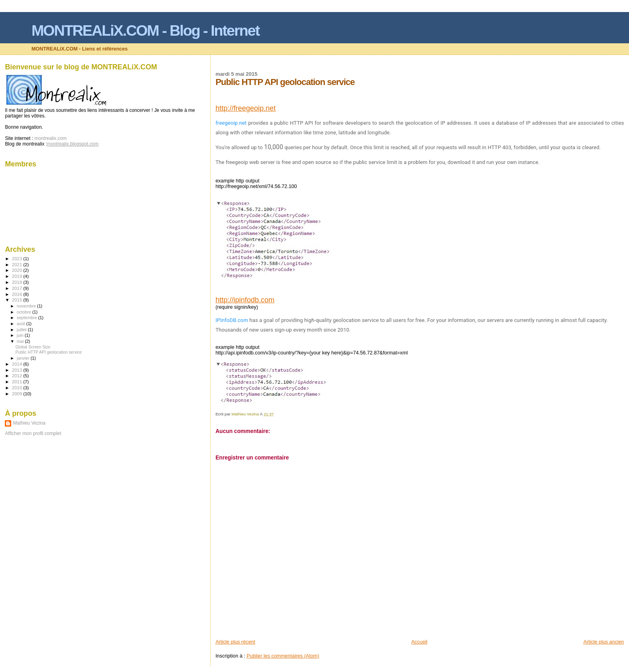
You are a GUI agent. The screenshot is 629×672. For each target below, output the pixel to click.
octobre (25, 312)
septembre (27, 318)
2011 (18, 382)
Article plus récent (235, 642)
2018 (18, 282)
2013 (18, 370)
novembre (27, 306)
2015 (18, 300)
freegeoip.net (231, 123)
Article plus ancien (604, 642)
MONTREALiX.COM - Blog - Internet (145, 30)
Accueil (419, 642)
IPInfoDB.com (232, 320)
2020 (18, 270)
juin (21, 335)
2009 (18, 394)
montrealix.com (51, 138)
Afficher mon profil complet (33, 433)
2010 (18, 388)
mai (21, 341)
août (22, 324)
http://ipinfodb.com (245, 300)
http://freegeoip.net (246, 108)
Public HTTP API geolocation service (49, 352)
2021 (18, 265)
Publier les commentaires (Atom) (283, 656)
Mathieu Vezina (29, 423)
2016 (18, 294)
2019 (18, 276)
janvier (24, 358)
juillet (22, 330)
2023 (18, 259)
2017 (18, 288)
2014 (18, 364)
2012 (18, 376)
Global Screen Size (33, 347)
